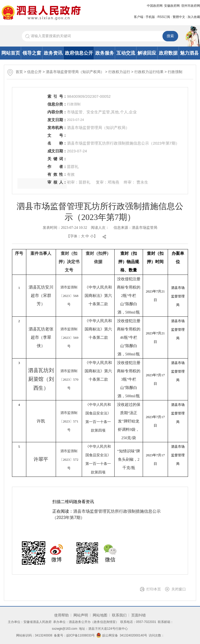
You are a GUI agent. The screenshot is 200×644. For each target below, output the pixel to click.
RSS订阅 (164, 17)
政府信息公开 (79, 53)
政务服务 (105, 53)
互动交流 (126, 53)
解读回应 (147, 53)
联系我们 (119, 615)
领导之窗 (32, 53)
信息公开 (34, 72)
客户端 (139, 17)
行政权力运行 (120, 72)
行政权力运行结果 (149, 72)
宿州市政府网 (191, 6)
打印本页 (154, 589)
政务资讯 (53, 53)
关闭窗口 (179, 589)
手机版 (150, 17)
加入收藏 (194, 17)
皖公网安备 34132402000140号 (122, 635)
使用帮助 (61, 615)
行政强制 (175, 72)
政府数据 (168, 53)
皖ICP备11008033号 (81, 635)
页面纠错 (139, 615)
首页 (19, 72)
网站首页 (11, 53)
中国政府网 (155, 6)
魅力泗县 (189, 53)
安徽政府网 (172, 6)
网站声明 (81, 615)
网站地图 (100, 615)
